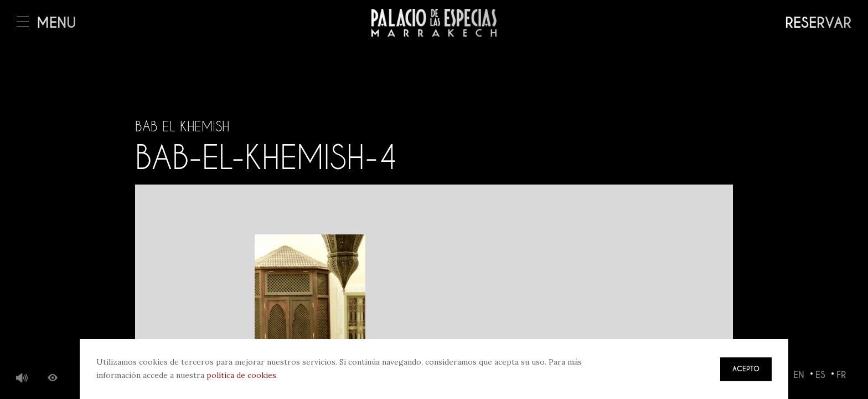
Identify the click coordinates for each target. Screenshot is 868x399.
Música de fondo (22, 378)
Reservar (818, 23)
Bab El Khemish (182, 126)
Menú (46, 23)
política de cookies (241, 375)
